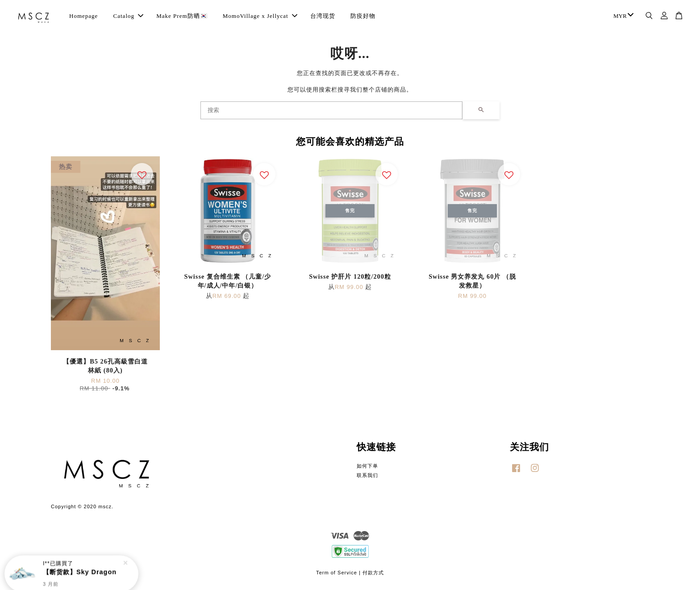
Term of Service (337, 573)
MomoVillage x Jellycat (260, 16)
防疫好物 (363, 16)
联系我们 (367, 475)
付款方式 (373, 573)
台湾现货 (323, 16)
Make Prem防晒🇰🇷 (182, 16)
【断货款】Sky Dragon (80, 571)
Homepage (83, 16)
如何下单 (367, 466)
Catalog (128, 16)
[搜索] (331, 110)
